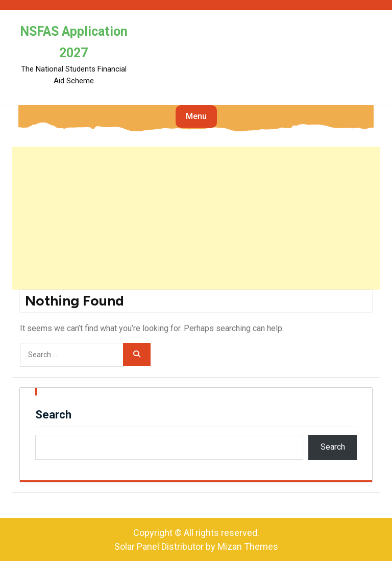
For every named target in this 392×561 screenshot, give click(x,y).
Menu (196, 116)
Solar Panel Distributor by (196, 546)
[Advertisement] (196, 218)
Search (53, 415)
